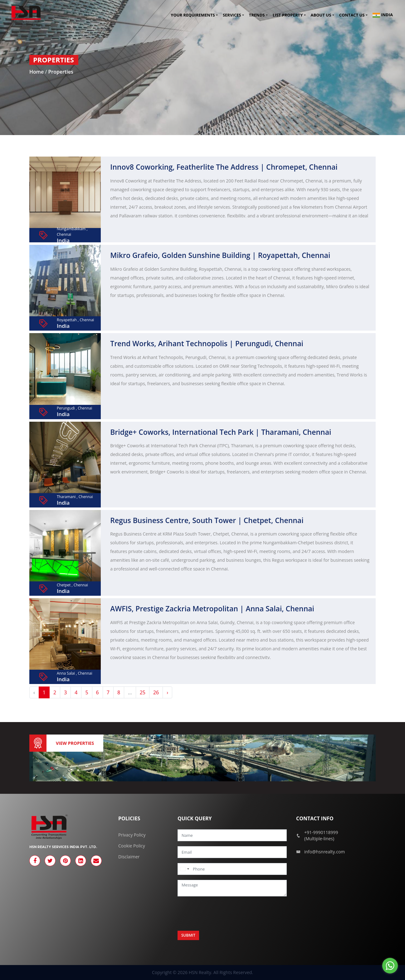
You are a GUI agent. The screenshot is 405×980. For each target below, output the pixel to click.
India (383, 15)
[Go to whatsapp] (390, 966)
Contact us (352, 15)
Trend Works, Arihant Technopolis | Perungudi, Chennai (207, 343)
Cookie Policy (132, 846)
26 (156, 692)
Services (232, 15)
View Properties (75, 743)
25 (143, 692)
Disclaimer (129, 857)
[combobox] (184, 869)
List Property (288, 15)
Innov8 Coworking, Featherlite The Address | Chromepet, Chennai (224, 167)
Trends (257, 15)
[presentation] (225, 914)
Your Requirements (193, 15)
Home (37, 72)
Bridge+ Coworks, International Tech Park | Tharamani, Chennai (221, 432)
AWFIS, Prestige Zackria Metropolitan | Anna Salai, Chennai (212, 609)
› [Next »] (167, 692)
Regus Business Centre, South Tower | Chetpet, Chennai (207, 520)
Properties (61, 72)
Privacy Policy (132, 835)
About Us (321, 15)
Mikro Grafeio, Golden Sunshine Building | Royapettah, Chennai (220, 255)
